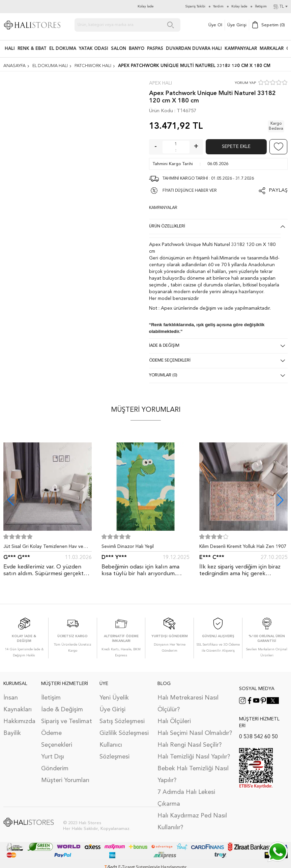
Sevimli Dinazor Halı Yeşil (128, 547)
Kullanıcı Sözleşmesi (114, 751)
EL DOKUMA (63, 49)
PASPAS (155, 49)
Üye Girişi (237, 25)
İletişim (51, 698)
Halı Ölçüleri (174, 721)
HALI (10, 49)
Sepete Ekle (236, 147)
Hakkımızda (19, 721)
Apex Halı (161, 83)
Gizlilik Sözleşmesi (124, 733)
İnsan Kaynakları (18, 704)
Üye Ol (215, 25)
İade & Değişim (62, 710)
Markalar (272, 49)
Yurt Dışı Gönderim (55, 763)
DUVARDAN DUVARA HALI (194, 49)
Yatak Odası (94, 49)
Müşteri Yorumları (65, 780)
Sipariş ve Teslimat (67, 721)
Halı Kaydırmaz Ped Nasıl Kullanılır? (192, 822)
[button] (280, 500)
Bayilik (12, 733)
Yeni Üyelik (114, 698)
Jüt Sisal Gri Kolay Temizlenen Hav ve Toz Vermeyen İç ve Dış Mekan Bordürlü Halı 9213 (46, 548)
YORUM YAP (245, 83)
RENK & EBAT (32, 49)
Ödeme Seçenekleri (57, 739)
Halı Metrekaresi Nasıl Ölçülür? (188, 704)
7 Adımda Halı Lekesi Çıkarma (186, 798)
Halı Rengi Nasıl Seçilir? (190, 745)
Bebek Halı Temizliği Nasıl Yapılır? (193, 774)
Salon (119, 49)
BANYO (137, 49)
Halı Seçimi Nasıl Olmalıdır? (195, 733)
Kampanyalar (241, 49)
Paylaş (278, 191)
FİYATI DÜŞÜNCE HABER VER (190, 191)
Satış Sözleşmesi (122, 721)
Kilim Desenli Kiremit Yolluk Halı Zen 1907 (243, 547)
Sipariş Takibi (195, 6)
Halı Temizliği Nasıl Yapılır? (194, 757)
